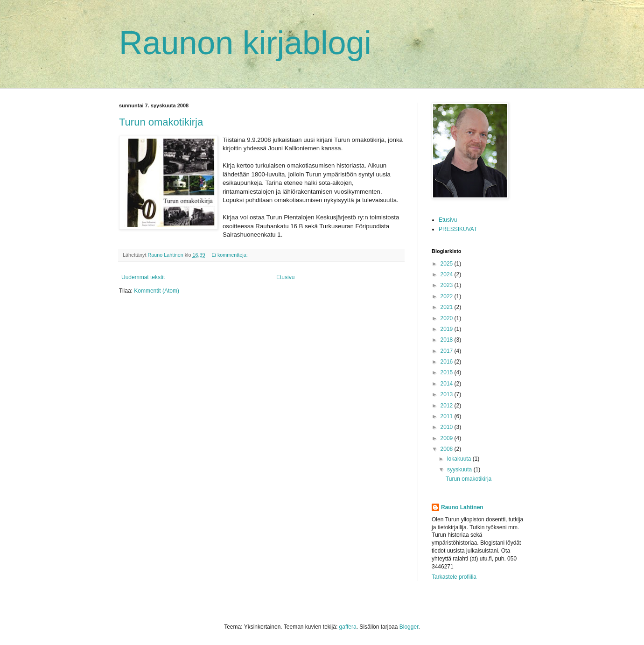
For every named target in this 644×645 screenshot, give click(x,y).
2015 (448, 372)
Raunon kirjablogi (245, 43)
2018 (448, 340)
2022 (448, 296)
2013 (448, 394)
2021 (448, 307)
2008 (448, 449)
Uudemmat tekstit (143, 277)
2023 (448, 285)
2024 (448, 274)
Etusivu (285, 277)
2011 (448, 416)
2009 (448, 438)
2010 (448, 427)
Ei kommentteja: (230, 255)
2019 (448, 329)
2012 (448, 406)
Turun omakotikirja (161, 122)
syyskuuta (460, 470)
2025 (448, 264)
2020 (448, 318)
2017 (448, 351)
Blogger (409, 627)
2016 (448, 362)
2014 (448, 384)
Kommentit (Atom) (157, 291)
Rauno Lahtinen (462, 507)
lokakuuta (460, 459)
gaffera (348, 627)
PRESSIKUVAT (458, 229)
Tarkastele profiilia (454, 577)
